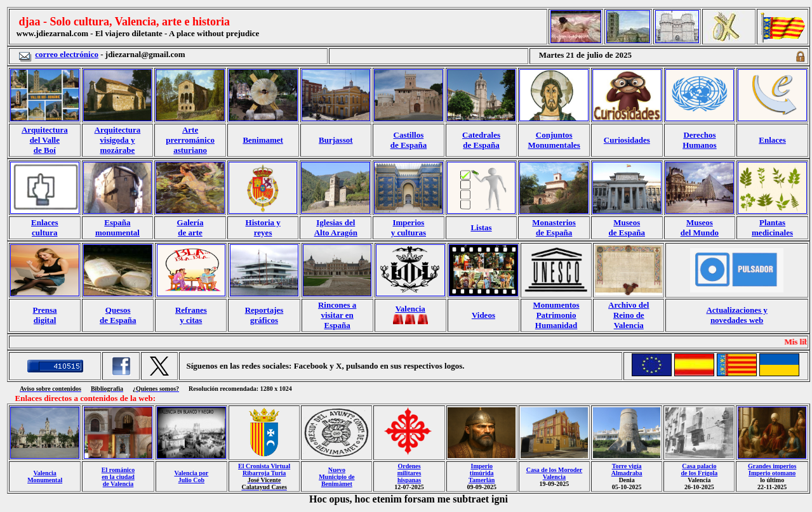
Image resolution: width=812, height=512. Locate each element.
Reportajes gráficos (264, 315)
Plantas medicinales (772, 227)
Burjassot (336, 140)
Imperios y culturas (409, 227)
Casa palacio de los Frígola (699, 469)
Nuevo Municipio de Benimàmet (336, 477)
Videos (483, 315)
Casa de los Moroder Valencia (554, 473)
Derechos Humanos (699, 140)
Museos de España (627, 227)
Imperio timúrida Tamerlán (482, 473)
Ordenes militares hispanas (409, 473)
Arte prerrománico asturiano (190, 140)
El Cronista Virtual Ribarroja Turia (264, 469)
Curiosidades (627, 140)
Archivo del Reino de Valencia (629, 315)
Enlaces (772, 140)
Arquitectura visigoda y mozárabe (118, 140)
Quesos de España (118, 315)
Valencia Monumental (45, 476)
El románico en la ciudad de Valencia (118, 477)
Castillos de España (409, 140)
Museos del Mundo (700, 227)
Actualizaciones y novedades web (736, 315)
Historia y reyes (263, 227)
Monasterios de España (554, 227)
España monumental (117, 227)
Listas (481, 227)
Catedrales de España (481, 140)
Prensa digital (45, 315)
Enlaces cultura (45, 227)
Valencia (410, 309)
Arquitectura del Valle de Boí (45, 140)
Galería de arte (190, 227)
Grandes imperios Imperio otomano (772, 469)
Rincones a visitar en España (337, 315)
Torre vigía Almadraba (627, 469)
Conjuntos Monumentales (554, 140)
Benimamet (263, 140)
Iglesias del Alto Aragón (336, 227)
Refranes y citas (191, 315)
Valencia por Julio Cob (191, 476)
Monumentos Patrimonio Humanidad (556, 315)
